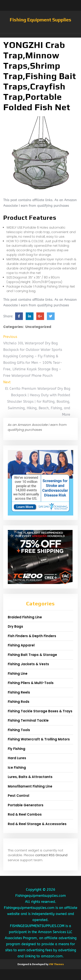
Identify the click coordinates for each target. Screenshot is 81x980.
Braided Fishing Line (25, 617)
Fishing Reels (19, 692)
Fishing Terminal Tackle (28, 720)
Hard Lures (17, 758)
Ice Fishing (17, 768)
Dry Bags (15, 626)
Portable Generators (26, 805)
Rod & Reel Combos (25, 814)
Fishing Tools (19, 730)
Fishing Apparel (21, 645)
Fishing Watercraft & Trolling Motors (39, 739)
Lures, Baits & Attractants (30, 777)
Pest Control (18, 796)
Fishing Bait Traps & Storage (32, 655)
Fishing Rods (19, 702)
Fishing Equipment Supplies (40, 20)
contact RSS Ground (51, 855)
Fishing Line (18, 674)
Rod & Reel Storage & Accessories (37, 824)
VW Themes (56, 964)
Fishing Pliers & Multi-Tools (31, 683)
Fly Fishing (17, 749)
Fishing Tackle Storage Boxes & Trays (40, 711)
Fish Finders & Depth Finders (32, 636)
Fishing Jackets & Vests (28, 664)
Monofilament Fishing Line (30, 786)
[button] (40, 35)
